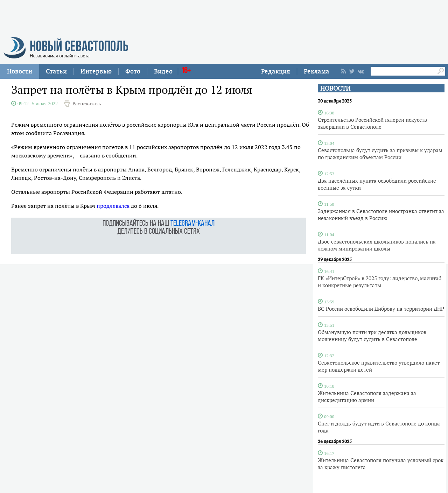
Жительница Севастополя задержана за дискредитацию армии (367, 396)
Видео (163, 71)
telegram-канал (192, 224)
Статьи (56, 71)
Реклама (317, 71)
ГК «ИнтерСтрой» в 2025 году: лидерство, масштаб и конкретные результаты (380, 282)
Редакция (276, 71)
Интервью (96, 71)
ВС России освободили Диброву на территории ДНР (381, 309)
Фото (133, 71)
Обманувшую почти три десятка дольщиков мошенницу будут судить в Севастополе (372, 336)
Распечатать (87, 104)
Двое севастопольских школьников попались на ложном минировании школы (377, 245)
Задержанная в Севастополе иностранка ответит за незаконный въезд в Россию (381, 214)
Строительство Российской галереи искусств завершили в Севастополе (372, 123)
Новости (20, 71)
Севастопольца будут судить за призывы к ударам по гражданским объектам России (380, 154)
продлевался (113, 206)
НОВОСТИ (335, 88)
